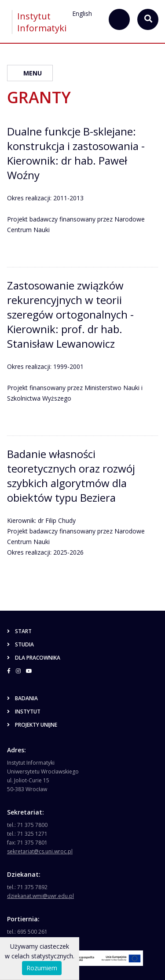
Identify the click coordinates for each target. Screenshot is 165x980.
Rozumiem (42, 968)
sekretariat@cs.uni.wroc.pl (40, 851)
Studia (20, 644)
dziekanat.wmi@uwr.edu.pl (40, 896)
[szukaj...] (119, 19)
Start (19, 631)
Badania (22, 698)
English (82, 13)
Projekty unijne (32, 725)
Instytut (24, 712)
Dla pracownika (34, 658)
